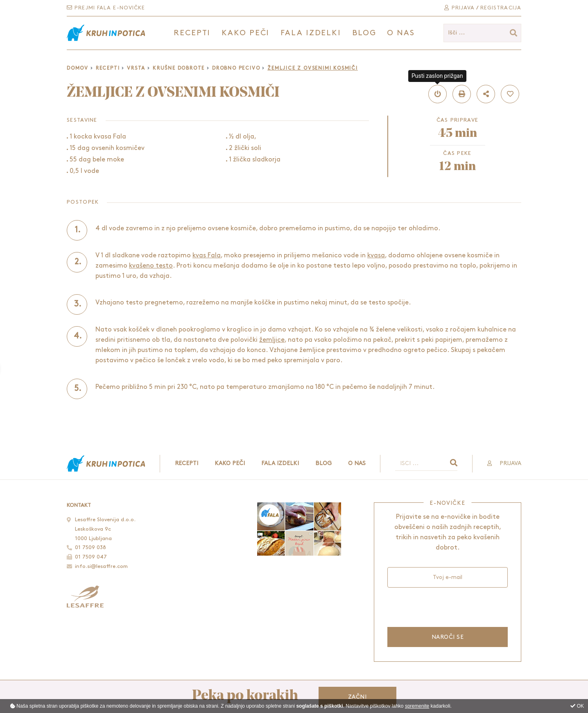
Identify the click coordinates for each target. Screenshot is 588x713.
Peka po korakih (245, 696)
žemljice (272, 340)
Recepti (108, 68)
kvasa (376, 255)
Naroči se (448, 637)
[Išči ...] (482, 33)
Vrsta (136, 68)
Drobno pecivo (236, 68)
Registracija (501, 8)
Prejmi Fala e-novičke (106, 8)
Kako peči (230, 463)
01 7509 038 (90, 547)
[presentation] (447, 606)
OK (577, 706)
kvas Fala (207, 255)
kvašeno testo (151, 266)
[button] (438, 94)
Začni (357, 697)
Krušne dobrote (179, 68)
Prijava (459, 8)
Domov (78, 68)
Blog (364, 33)
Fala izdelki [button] (311, 33)
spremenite (417, 706)
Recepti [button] (192, 33)
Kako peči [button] (245, 33)
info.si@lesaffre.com (101, 566)
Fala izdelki (280, 463)
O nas (401, 33)
